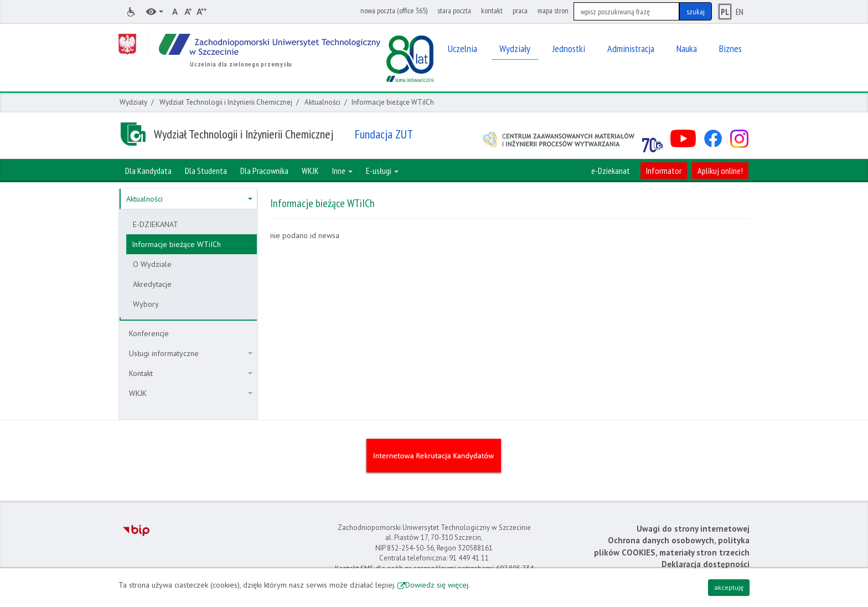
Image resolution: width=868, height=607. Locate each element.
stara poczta (454, 11)
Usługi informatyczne (191, 353)
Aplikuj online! (720, 171)
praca (520, 11)
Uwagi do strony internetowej (693, 529)
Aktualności (322, 102)
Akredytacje (152, 284)
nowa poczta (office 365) (394, 11)
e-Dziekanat (611, 171)
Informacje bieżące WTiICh (176, 244)
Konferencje (149, 333)
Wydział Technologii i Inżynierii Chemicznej (226, 102)
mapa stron (553, 11)
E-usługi (382, 171)
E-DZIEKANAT (156, 224)
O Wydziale (152, 264)
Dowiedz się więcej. (438, 585)
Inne (342, 171)
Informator (664, 171)
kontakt (492, 11)
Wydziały (133, 102)
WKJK (191, 393)
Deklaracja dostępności (706, 564)
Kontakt (191, 373)
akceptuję (729, 587)
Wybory (146, 304)
